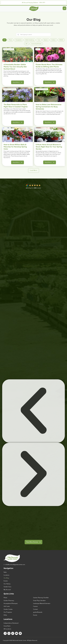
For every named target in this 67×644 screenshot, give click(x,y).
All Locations (7, 629)
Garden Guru (7, 587)
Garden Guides (8, 609)
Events (6, 581)
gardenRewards (38, 612)
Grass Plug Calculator (39, 601)
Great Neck (7, 626)
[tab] (4, 40)
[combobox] (33, 35)
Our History (7, 584)
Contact (35, 609)
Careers (35, 606)
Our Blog (6, 578)
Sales (5, 572)
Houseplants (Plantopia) (11, 603)
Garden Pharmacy (9, 601)
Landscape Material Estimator (42, 603)
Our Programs (8, 612)
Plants (5, 598)
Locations (6, 575)
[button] (34, 170)
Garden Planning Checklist (41, 598)
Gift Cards (7, 606)
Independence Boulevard (11, 623)
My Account (7, 590)
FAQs (5, 615)
